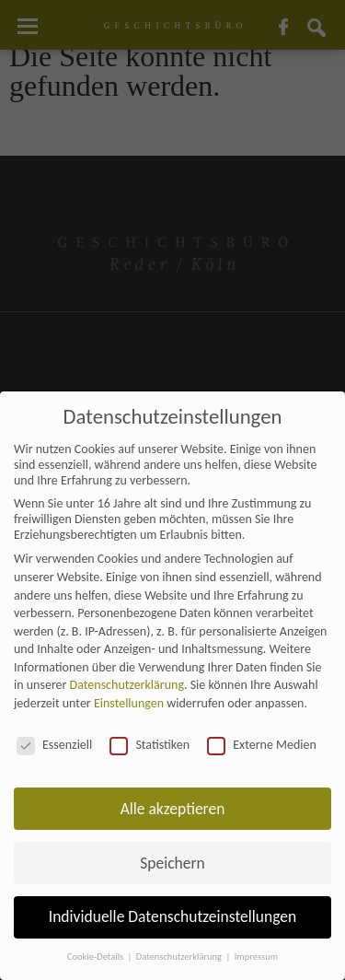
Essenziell (54, 745)
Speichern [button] (172, 863)
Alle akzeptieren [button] (173, 809)
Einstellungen (129, 703)
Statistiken (149, 745)
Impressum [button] (256, 957)
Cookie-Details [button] (97, 957)
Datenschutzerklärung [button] (180, 957)
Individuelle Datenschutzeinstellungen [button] (172, 916)
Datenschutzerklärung (127, 685)
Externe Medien (262, 745)
